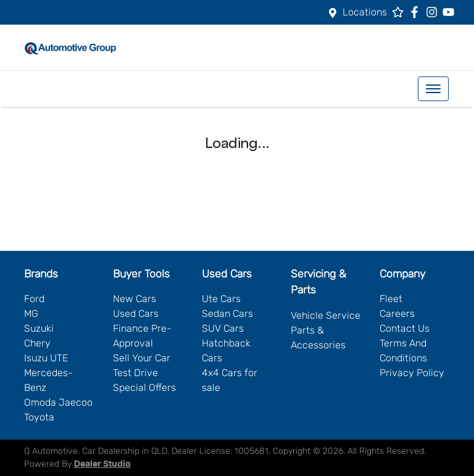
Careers (397, 314)
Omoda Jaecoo (58, 402)
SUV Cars (223, 328)
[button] (433, 89)
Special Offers (144, 388)
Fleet (391, 299)
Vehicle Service (326, 315)
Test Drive (135, 373)
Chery (37, 343)
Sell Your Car (142, 358)
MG (31, 314)
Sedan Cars (227, 314)
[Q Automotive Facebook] (417, 12)
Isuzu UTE (46, 358)
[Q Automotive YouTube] (451, 12)
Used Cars (136, 314)
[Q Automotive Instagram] (434, 12)
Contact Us (405, 328)
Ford (34, 299)
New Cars (135, 299)
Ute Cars (221, 299)
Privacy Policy (412, 373)
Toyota (39, 417)
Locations (365, 12)
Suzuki (39, 328)
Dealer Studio (102, 464)
